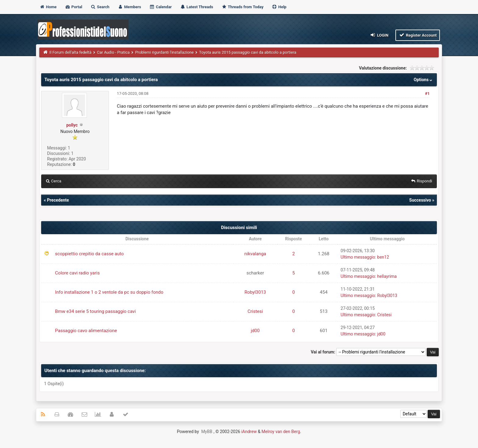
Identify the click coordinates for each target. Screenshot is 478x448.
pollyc (72, 125)
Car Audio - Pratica (113, 52)
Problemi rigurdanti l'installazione (164, 52)
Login (379, 35)
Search (100, 7)
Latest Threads (197, 7)
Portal (74, 7)
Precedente (58, 200)
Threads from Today (242, 7)
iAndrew (249, 432)
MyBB (207, 432)
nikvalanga (255, 254)
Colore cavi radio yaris (78, 273)
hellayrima (387, 276)
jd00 (255, 331)
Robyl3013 (255, 292)
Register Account (418, 35)
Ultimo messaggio (358, 257)
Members (129, 7)
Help (279, 7)
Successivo (420, 200)
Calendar (161, 7)
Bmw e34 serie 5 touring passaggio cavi (96, 311)
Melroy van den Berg (281, 432)
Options (424, 80)
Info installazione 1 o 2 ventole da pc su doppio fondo (109, 292)
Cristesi (255, 311)
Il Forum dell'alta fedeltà (70, 52)
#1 (427, 93)
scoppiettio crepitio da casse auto (89, 254)
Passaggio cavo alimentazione (86, 331)
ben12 (383, 257)
